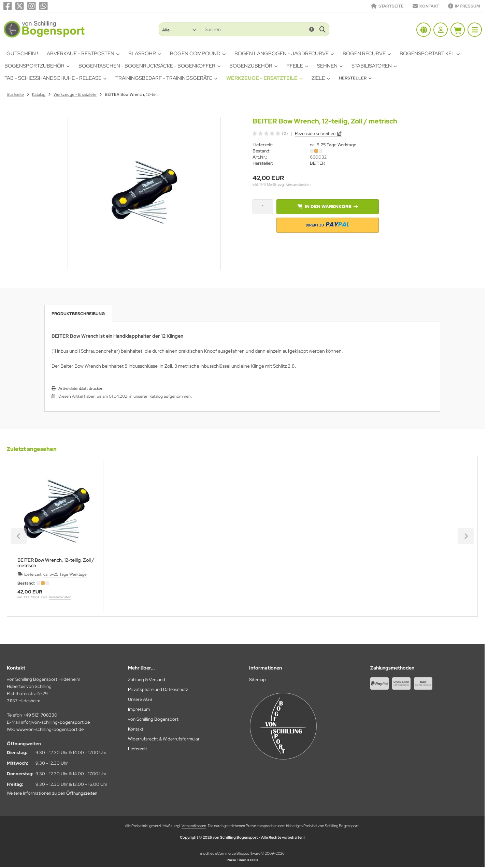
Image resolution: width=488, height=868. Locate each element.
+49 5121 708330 (40, 715)
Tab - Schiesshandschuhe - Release (55, 78)
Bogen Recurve (367, 54)
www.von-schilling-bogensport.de (50, 729)
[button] (179, 29)
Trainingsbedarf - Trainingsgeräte (166, 78)
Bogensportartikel (430, 54)
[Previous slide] (19, 536)
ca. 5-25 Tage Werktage (333, 145)
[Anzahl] (263, 207)
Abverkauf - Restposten (83, 54)
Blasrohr (145, 54)
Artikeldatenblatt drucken (81, 388)
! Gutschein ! (21, 54)
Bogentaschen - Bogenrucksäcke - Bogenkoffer (149, 66)
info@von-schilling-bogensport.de (55, 722)
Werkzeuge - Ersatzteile (264, 78)
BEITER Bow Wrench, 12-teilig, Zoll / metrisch (56, 563)
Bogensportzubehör (37, 66)
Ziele (321, 78)
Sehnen (330, 66)
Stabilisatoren (374, 66)
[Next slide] (466, 536)
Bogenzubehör (253, 66)
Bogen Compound (198, 54)
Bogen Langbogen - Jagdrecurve (284, 54)
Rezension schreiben (315, 134)
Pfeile (297, 66)
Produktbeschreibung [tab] (78, 314)
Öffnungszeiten (82, 793)
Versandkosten (298, 185)
